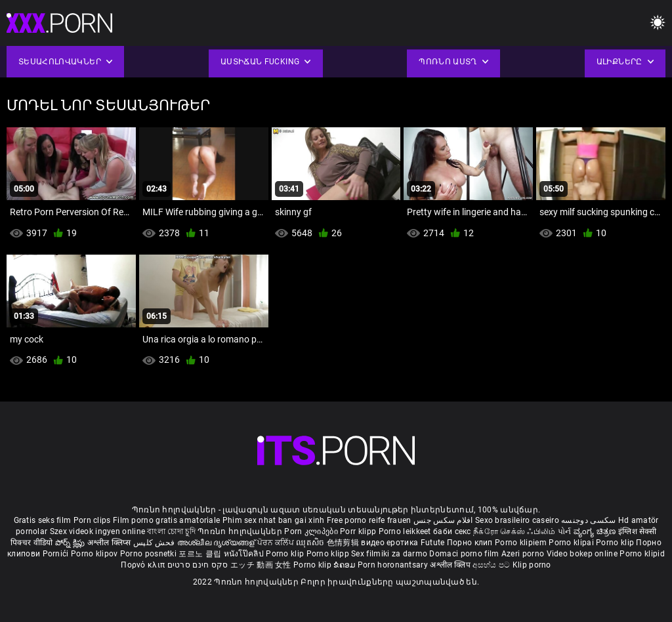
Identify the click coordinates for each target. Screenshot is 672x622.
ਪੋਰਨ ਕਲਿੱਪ (277, 543)
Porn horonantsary (394, 565)
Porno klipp (329, 554)
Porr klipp (359, 531)
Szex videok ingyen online (98, 531)
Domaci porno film (464, 554)
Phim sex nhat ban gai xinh (274, 520)
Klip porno (532, 565)
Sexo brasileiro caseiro (517, 520)
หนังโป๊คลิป (245, 554)
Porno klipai (572, 543)
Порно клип (471, 543)
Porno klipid (642, 554)
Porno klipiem (522, 543)
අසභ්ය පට (492, 565)
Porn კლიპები (312, 531)
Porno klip (616, 543)
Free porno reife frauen (369, 520)
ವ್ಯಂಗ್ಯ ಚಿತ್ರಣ (596, 531)
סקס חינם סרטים (198, 565)
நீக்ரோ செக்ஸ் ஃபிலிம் (514, 531)
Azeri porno (524, 554)
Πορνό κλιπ (144, 565)
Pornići (57, 554)
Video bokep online (582, 554)
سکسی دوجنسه (588, 520)
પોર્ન (565, 531)
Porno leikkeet (406, 531)
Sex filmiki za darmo (389, 554)
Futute (433, 543)
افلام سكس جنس (443, 520)
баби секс (452, 531)
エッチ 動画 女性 (261, 565)
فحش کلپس (155, 543)
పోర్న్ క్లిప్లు (71, 543)
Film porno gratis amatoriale (166, 520)
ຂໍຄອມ (346, 565)
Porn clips (93, 520)
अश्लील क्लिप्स (110, 543)
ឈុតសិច (311, 543)
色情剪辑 (344, 543)
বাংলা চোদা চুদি (171, 531)
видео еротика (389, 543)
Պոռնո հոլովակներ (241, 531)
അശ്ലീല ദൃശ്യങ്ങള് (217, 543)
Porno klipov (95, 554)
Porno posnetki (150, 554)
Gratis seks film (43, 520)
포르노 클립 (201, 554)
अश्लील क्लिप (451, 565)
